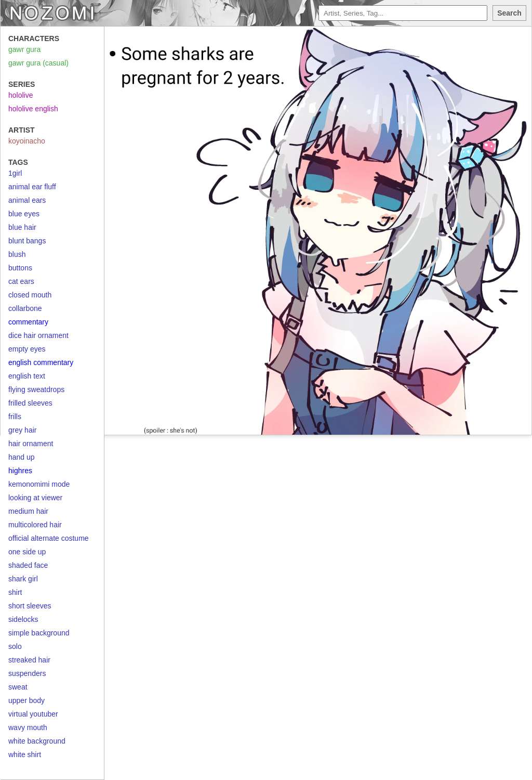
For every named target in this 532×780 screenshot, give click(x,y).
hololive (21, 95)
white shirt (25, 755)
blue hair (22, 227)
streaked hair (29, 660)
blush (17, 254)
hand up (22, 457)
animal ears (27, 200)
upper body (26, 700)
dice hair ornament (38, 335)
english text (27, 376)
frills (15, 417)
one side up (27, 552)
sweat (18, 687)
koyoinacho (27, 141)
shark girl (23, 579)
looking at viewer (35, 498)
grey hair (22, 430)
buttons (20, 268)
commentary (28, 322)
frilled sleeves (30, 403)
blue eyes (24, 214)
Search (509, 13)
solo (15, 646)
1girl (15, 173)
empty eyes (27, 349)
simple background (39, 633)
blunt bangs (27, 241)
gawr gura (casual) (38, 63)
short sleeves (30, 606)
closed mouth (30, 295)
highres (20, 471)
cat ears (21, 281)
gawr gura (24, 49)
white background (37, 741)
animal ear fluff (32, 187)
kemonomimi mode (39, 484)
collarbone (25, 308)
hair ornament (31, 444)
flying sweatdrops (36, 389)
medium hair (28, 511)
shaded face (28, 565)
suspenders (27, 673)
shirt (15, 592)
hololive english (33, 109)
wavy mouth (28, 727)
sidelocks (23, 619)
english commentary (41, 362)
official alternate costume (49, 538)
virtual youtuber (33, 714)
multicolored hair (35, 525)
